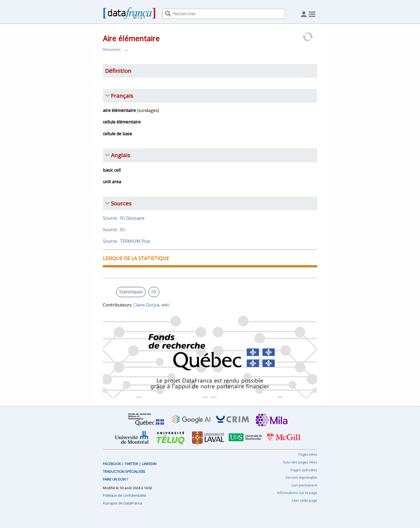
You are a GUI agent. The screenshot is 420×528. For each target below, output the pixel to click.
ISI (154, 292)
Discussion (112, 49)
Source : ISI (114, 230)
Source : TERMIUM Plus (126, 241)
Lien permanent (304, 485)
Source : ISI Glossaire (124, 218)
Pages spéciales (304, 470)
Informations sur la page (297, 493)
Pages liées (308, 454)
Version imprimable (301, 477)
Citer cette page (304, 500)
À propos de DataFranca (123, 503)
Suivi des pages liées (300, 462)
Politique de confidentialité (125, 495)
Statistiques (131, 292)
